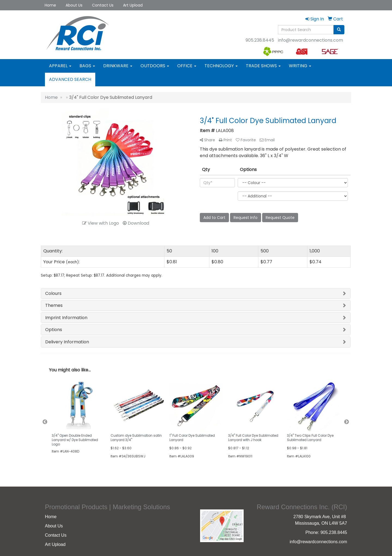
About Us (74, 5)
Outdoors (155, 66)
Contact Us (103, 5)
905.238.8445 (260, 40)
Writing (300, 66)
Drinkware (118, 66)
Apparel (60, 66)
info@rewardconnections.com (310, 40)
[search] (339, 30)
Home (50, 5)
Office (187, 66)
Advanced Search (70, 79)
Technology (221, 66)
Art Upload (133, 5)
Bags (87, 66)
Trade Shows (263, 66)
